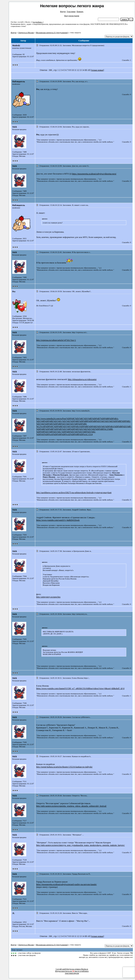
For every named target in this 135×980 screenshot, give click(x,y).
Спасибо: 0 (127, 94)
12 (78, 70)
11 (75, 70)
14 (83, 70)
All (89, 70)
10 (73, 70)
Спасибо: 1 (127, 60)
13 (81, 70)
